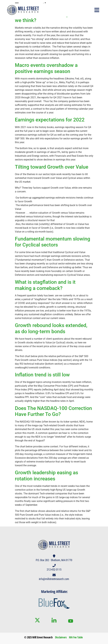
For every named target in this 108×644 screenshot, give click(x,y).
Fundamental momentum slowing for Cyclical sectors (53, 242)
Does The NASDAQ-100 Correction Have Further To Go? (53, 411)
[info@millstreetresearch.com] (54, 575)
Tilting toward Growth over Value (52, 167)
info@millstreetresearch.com (54, 579)
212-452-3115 (54, 570)
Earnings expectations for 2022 (50, 120)
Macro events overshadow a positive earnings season (46, 68)
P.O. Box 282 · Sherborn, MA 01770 (54, 560)
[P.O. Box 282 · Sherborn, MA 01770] (54, 556)
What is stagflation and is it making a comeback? (45, 285)
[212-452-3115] (54, 566)
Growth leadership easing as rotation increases (46, 476)
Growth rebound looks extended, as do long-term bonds (51, 328)
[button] (97, 10)
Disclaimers (61, 637)
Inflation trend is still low (42, 375)
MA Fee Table (76, 637)
